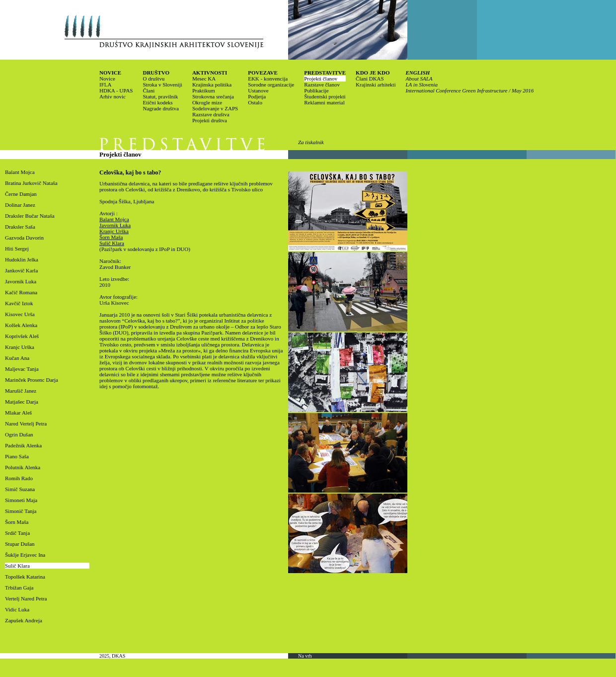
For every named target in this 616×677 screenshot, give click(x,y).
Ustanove (258, 90)
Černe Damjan (21, 194)
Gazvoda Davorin (24, 238)
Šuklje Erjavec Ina (25, 555)
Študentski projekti (325, 96)
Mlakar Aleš (18, 413)
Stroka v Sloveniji (162, 85)
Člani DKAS (370, 79)
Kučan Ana (17, 358)
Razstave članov (322, 85)
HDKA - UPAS (116, 90)
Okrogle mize (207, 102)
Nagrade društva (160, 108)
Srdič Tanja (17, 533)
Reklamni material (324, 102)
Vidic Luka (17, 609)
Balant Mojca (20, 172)
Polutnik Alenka (23, 467)
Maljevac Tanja (22, 369)
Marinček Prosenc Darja (32, 380)
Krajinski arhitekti (376, 85)
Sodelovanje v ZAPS (215, 108)
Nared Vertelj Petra (26, 423)
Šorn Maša (17, 522)
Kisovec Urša (20, 314)
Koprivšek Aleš (22, 336)
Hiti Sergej (17, 249)
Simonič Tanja (21, 511)
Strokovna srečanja (213, 96)
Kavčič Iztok (19, 303)
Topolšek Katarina (25, 577)
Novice (107, 79)
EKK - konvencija (268, 79)
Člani (149, 90)
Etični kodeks (157, 102)
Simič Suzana (20, 489)
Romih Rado (19, 478)
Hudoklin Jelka (22, 259)
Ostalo (255, 102)
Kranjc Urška (20, 347)
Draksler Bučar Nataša (30, 216)
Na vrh (305, 656)
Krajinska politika (212, 85)
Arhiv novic (113, 96)
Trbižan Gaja (19, 588)
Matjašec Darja (22, 402)
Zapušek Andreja (24, 620)
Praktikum (204, 90)
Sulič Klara (17, 566)
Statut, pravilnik (160, 96)
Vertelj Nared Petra (26, 598)
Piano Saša (17, 456)
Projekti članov (321, 79)
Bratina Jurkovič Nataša (31, 183)
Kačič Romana (21, 292)
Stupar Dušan (20, 544)
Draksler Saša (20, 227)
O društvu (154, 79)
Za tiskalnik (311, 142)
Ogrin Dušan (19, 434)
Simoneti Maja (21, 500)
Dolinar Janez (20, 205)
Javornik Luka (21, 281)
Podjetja (257, 96)
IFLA (105, 85)
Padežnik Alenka (23, 445)
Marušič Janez (21, 391)
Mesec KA (204, 79)
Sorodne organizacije (271, 85)
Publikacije (316, 90)
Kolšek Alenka (21, 325)
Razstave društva (211, 114)
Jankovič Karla (21, 270)
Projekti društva (210, 120)
